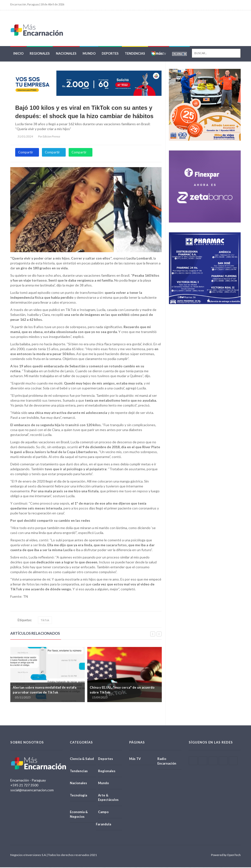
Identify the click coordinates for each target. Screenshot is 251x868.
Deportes (110, 54)
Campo (103, 813)
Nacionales (66, 54)
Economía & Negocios (79, 815)
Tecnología (78, 796)
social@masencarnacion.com (32, 791)
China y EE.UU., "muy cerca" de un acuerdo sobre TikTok (122, 691)
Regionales (40, 54)
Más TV (135, 759)
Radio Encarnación (167, 762)
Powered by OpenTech (226, 856)
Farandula (103, 825)
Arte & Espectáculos (108, 798)
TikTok (45, 621)
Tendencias (135, 54)
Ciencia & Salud (82, 759)
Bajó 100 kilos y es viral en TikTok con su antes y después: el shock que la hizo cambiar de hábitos (84, 113)
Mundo (89, 54)
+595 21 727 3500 (24, 786)
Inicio (18, 54)
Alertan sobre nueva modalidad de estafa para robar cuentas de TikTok (44, 691)
